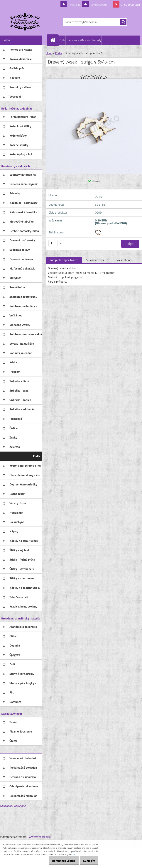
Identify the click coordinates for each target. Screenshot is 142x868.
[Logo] (25, 22)
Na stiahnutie (125, 260)
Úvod (49, 53)
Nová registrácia (97, 4)
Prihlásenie (70, 4)
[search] (123, 22)
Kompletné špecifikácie (64, 260)
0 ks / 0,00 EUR (130, 4)
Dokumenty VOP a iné (79, 40)
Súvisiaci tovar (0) (97, 260)
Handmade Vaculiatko (13, 806)
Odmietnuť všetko (60, 861)
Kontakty (97, 40)
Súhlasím (88, 861)
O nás (62, 40)
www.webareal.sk (40, 837)
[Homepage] (54, 40)
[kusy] (53, 243)
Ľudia (58, 53)
